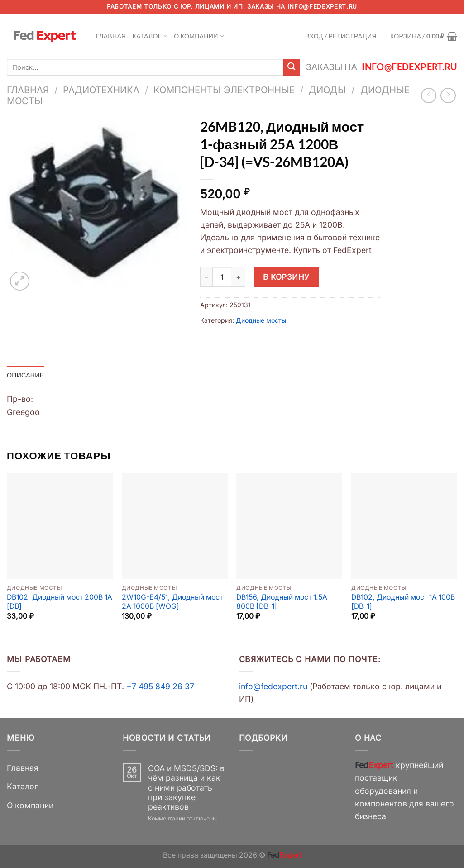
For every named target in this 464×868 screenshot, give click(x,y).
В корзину (286, 277)
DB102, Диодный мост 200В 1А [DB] (60, 602)
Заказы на (382, 67)
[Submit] (292, 67)
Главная (111, 36)
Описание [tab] (25, 375)
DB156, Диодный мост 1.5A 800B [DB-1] (282, 602)
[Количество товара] (222, 277)
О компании (199, 36)
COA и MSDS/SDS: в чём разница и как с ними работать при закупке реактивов (186, 787)
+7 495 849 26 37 (160, 686)
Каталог (150, 36)
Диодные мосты (261, 320)
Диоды (327, 90)
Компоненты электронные (224, 90)
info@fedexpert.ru (322, 6)
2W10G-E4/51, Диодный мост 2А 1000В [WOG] (172, 602)
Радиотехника (101, 90)
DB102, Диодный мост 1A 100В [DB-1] (403, 602)
